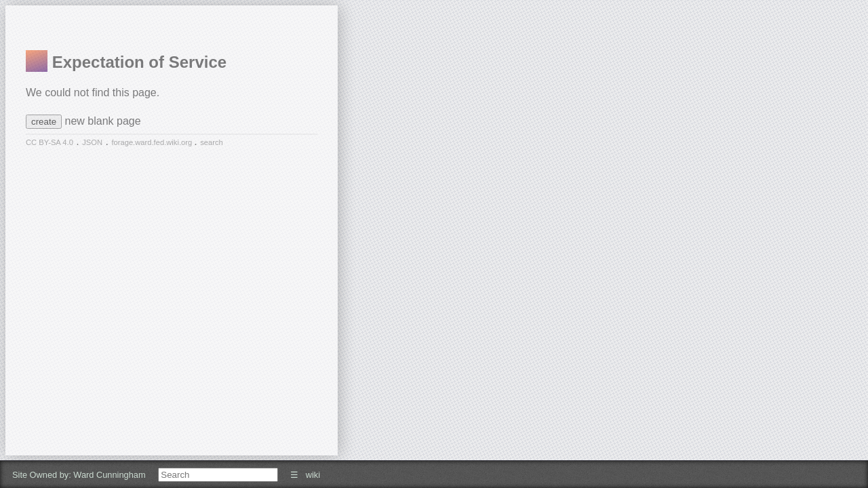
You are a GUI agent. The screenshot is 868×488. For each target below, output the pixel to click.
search (212, 142)
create (44, 122)
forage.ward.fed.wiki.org (153, 142)
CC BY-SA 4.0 (50, 142)
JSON (92, 142)
